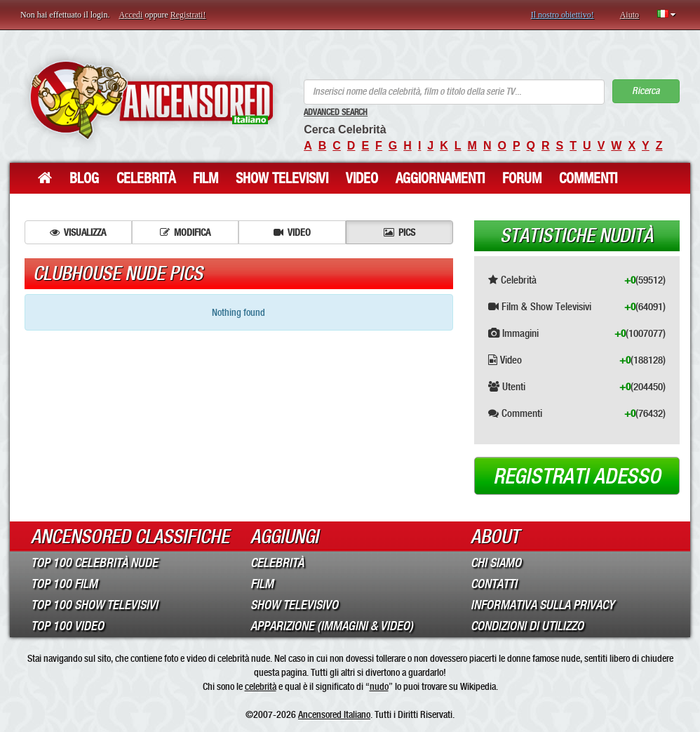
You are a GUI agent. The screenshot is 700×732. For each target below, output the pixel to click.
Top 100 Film (64, 584)
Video (362, 178)
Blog (84, 178)
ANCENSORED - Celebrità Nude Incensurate (152, 100)
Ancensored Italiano (334, 714)
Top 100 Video (67, 626)
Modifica (185, 232)
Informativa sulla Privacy (543, 605)
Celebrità (146, 178)
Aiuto (630, 15)
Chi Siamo (496, 563)
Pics (399, 232)
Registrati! (188, 15)
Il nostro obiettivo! (563, 15)
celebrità (261, 686)
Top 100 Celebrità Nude (94, 563)
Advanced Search (336, 112)
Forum (522, 178)
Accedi (130, 15)
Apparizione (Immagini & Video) (332, 626)
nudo (379, 686)
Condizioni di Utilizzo (527, 626)
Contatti (494, 584)
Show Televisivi (282, 178)
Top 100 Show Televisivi (94, 605)
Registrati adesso (577, 477)
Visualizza (78, 232)
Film (206, 178)
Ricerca (646, 91)
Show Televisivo (294, 605)
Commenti (588, 178)
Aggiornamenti (440, 178)
